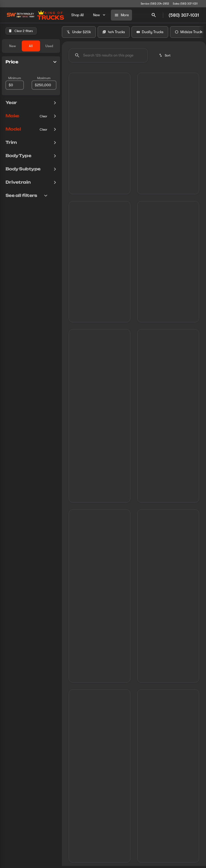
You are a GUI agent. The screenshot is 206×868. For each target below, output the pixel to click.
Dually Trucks (150, 34)
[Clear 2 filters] (21, 31)
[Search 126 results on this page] (108, 57)
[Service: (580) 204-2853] (155, 4)
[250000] (44, 85)
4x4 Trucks (114, 34)
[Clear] (43, 116)
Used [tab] (49, 46)
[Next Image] (201, 34)
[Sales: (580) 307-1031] (185, 4)
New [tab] (12, 46)
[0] (15, 85)
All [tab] (31, 46)
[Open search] (154, 15)
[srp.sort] (165, 57)
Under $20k (79, 34)
